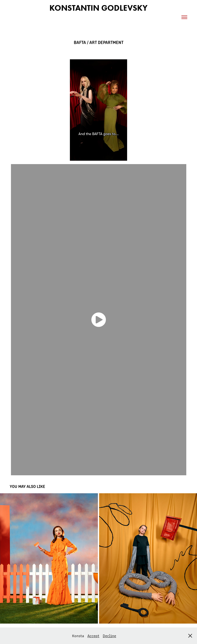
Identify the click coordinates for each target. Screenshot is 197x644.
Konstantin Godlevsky (98, 8)
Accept (93, 636)
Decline (109, 636)
